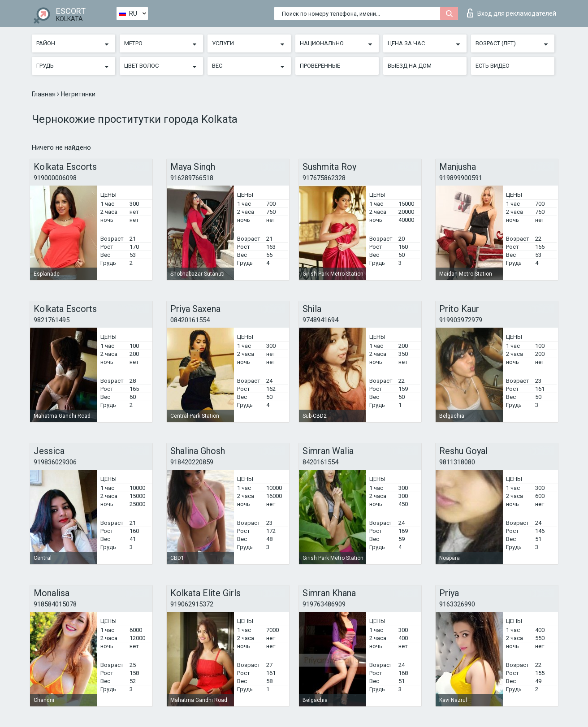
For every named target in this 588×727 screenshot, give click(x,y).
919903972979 (461, 320)
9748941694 (320, 320)
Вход (512, 13)
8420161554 (320, 462)
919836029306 (55, 462)
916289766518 (192, 178)
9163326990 (457, 604)
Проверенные (320, 66)
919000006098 (55, 178)
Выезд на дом (410, 66)
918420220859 (192, 462)
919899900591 (461, 178)
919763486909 (324, 604)
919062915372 (192, 604)
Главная (44, 94)
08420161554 (190, 320)
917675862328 (324, 178)
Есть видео (493, 66)
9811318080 (457, 462)
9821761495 (52, 320)
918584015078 (55, 604)
